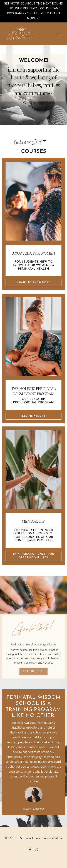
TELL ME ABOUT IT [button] (33, 416)
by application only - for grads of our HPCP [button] (33, 556)
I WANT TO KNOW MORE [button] (34, 282)
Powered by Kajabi (33, 859)
